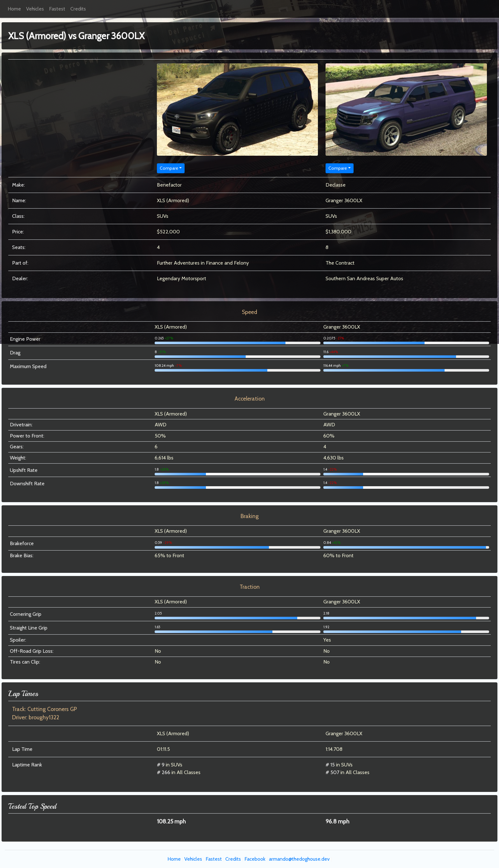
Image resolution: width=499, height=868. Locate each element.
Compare (169, 168)
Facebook (255, 859)
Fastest (57, 9)
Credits (78, 9)
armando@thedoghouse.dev (299, 859)
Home (14, 9)
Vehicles (35, 9)
